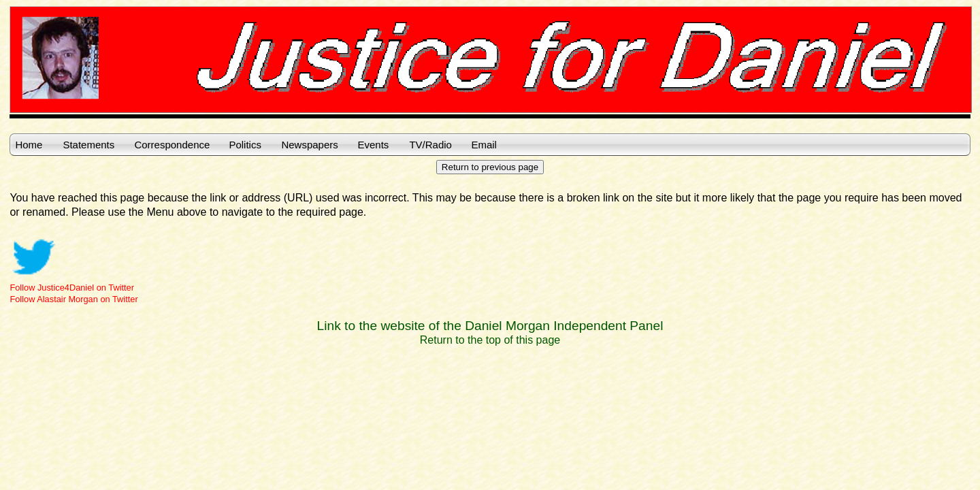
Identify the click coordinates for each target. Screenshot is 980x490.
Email (484, 145)
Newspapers (309, 145)
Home (29, 145)
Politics (245, 145)
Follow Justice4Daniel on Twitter (72, 288)
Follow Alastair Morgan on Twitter (73, 299)
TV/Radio (430, 145)
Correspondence (172, 145)
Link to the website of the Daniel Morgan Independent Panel (490, 326)
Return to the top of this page (490, 340)
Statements (88, 145)
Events (373, 145)
